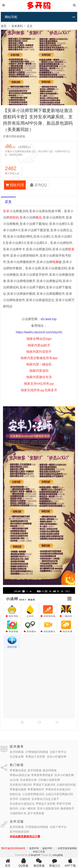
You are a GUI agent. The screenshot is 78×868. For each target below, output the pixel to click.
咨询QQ (38, 185)
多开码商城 (17, 752)
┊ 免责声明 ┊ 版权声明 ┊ (40, 848)
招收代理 (15, 185)
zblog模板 (58, 855)
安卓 (6, 211)
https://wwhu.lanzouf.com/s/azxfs (39, 332)
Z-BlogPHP (34, 855)
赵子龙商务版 (36, 813)
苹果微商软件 (36, 789)
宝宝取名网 (17, 757)
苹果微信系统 (18, 770)
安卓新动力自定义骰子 (45, 799)
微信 (39, 217)
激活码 (14, 808)
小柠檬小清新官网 (49, 780)
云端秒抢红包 (18, 813)
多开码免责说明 (19, 832)
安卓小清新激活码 (48, 808)
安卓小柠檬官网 (57, 757)
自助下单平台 (58, 752)
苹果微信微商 (18, 789)
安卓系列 (17, 26)
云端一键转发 (28, 808)
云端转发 (25, 799)
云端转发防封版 (66, 785)
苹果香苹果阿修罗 (42, 775)
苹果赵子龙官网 (35, 757)
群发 (71, 249)
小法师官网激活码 (33, 794)
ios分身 (14, 780)
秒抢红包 (15, 794)
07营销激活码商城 (37, 752)
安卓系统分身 (28, 780)
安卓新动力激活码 (21, 785)
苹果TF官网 (64, 804)
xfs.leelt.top (49, 319)
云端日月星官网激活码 (59, 794)
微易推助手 (67, 808)
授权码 (14, 217)
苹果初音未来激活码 (58, 789)
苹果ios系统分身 (20, 775)
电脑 (55, 262)
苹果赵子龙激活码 (44, 785)
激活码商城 (49, 770)
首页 (4, 26)
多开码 (14, 799)
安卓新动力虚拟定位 (22, 804)
